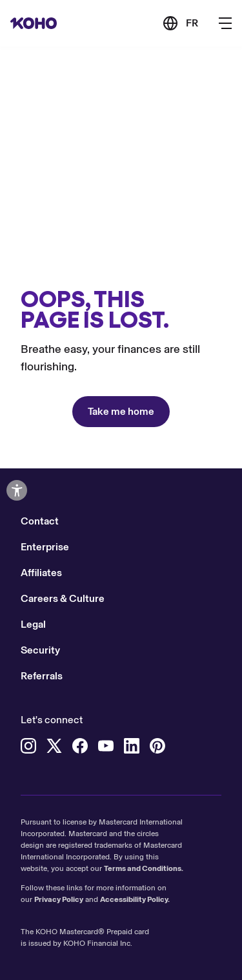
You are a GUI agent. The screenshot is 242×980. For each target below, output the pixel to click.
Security (40, 650)
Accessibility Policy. (135, 899)
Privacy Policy (59, 899)
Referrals (42, 676)
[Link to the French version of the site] (180, 23)
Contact (40, 521)
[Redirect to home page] (34, 23)
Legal (33, 624)
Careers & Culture (63, 598)
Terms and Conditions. (144, 868)
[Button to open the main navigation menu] (225, 23)
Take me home (121, 411)
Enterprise (45, 547)
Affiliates (41, 573)
